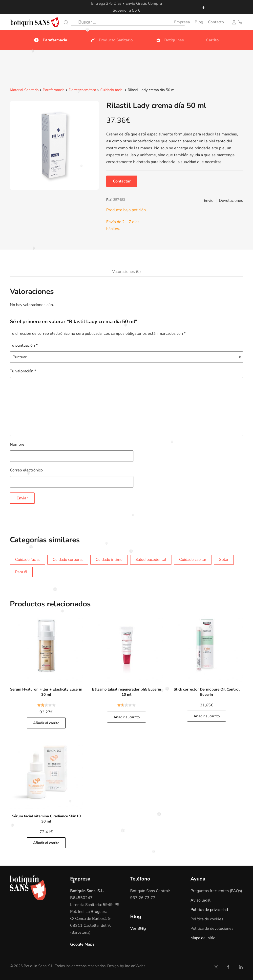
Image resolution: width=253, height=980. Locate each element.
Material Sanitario (24, 90)
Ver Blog (138, 928)
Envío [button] (209, 200)
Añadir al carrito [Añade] (46, 723)
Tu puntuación (24, 345)
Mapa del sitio (203, 938)
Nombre (17, 444)
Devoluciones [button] (231, 200)
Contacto (216, 22)
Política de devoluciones (212, 928)
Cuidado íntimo (109, 559)
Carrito (212, 40)
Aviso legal (200, 900)
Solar (224, 559)
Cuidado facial (112, 90)
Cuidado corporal (68, 559)
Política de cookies (207, 919)
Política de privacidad (209, 909)
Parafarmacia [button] (50, 40)
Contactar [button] (122, 181)
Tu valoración (23, 371)
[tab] (124, 272)
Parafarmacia (54, 90)
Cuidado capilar (193, 559)
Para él (21, 572)
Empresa (182, 22)
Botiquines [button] (169, 40)
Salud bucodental (151, 559)
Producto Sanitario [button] (111, 40)
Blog (199, 22)
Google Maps (82, 944)
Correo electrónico (26, 470)
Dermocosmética (82, 90)
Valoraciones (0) (126, 271)
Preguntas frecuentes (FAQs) (216, 891)
